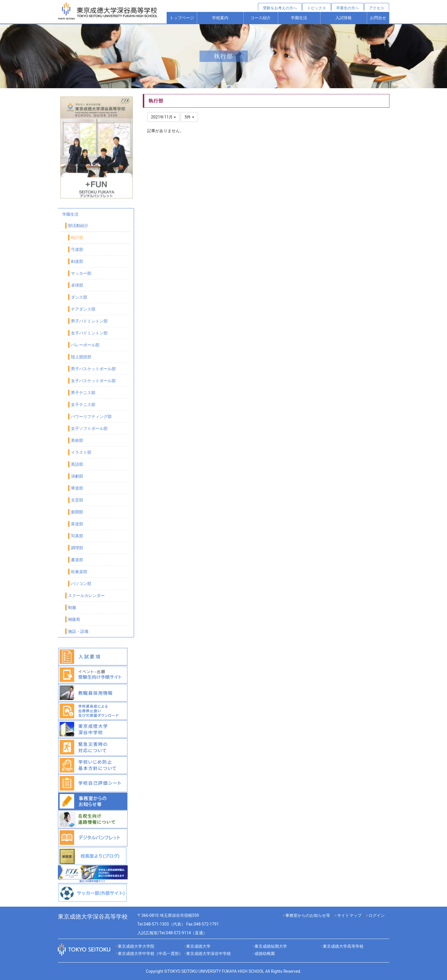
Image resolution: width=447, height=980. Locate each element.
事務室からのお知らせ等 (308, 915)
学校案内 (220, 18)
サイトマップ (349, 915)
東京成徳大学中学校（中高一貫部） (150, 954)
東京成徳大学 (198, 946)
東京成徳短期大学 (271, 946)
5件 (189, 117)
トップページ (182, 18)
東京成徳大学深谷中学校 (209, 954)
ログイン (377, 915)
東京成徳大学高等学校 (343, 946)
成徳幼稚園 (265, 954)
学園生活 (299, 18)
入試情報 (343, 18)
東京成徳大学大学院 (136, 946)
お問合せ (378, 18)
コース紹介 (261, 18)
